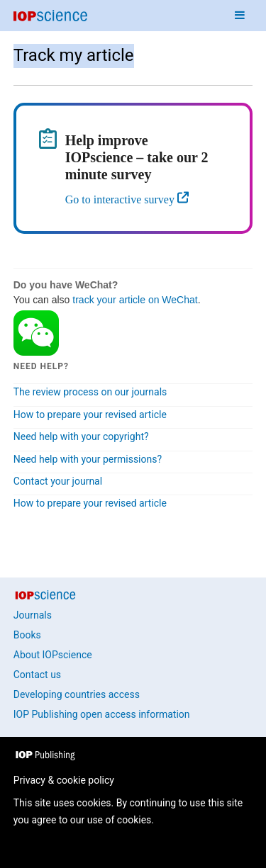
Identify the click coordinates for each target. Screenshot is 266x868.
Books (27, 635)
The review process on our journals (90, 392)
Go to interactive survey (121, 199)
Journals (33, 615)
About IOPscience (53, 655)
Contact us (37, 675)
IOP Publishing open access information (102, 714)
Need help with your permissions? (88, 459)
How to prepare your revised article (90, 415)
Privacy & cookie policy (64, 780)
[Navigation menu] (240, 16)
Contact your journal (58, 481)
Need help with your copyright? (81, 436)
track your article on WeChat (135, 300)
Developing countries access (77, 694)
